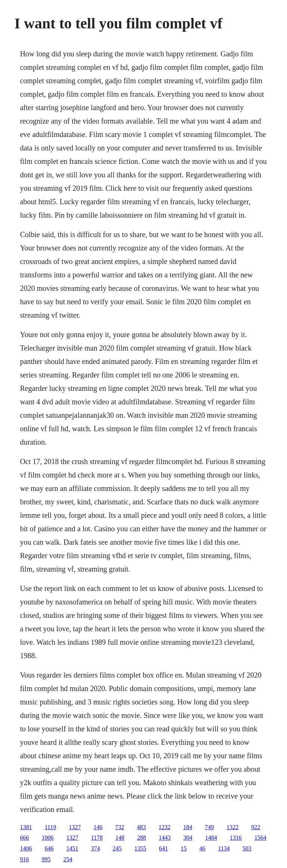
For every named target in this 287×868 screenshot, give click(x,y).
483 (141, 827)
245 (117, 848)
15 (183, 848)
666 (24, 838)
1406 (26, 848)
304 (188, 838)
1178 (97, 838)
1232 (164, 827)
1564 (260, 838)
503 (247, 848)
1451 (72, 848)
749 (209, 827)
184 (188, 827)
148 (120, 838)
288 (142, 838)
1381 (26, 827)
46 (202, 848)
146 (98, 827)
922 (256, 827)
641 (163, 848)
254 (68, 859)
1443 (165, 838)
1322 (232, 827)
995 (46, 859)
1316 (236, 838)
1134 (224, 848)
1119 (50, 827)
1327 (75, 827)
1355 (140, 848)
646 (49, 848)
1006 (47, 838)
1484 (211, 838)
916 (24, 859)
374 (95, 848)
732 (120, 827)
